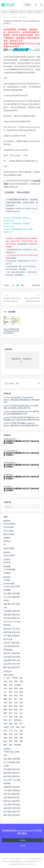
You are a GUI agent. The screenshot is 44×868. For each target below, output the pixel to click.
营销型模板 (8, 650)
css (5, 544)
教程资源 (23, 12)
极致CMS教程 (9, 534)
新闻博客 (7, 625)
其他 (5, 755)
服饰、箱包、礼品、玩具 (13, 713)
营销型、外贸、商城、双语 (14, 727)
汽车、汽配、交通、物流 (13, 717)
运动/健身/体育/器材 (12, 657)
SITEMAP (32, 864)
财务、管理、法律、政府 (13, 734)
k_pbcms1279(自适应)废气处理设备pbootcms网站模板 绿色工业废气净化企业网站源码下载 (21, 418)
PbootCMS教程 (10, 524)
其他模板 (7, 590)
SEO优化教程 (9, 527)
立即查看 (23, 840)
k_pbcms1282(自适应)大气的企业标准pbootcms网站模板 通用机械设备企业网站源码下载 (22, 400)
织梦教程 (30, 12)
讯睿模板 (7, 749)
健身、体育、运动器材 (12, 685)
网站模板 (7, 566)
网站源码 (7, 577)
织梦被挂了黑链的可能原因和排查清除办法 (12, 300)
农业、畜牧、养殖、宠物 (13, 688)
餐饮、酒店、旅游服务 (12, 745)
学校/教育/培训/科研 (12, 611)
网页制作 (7, 541)
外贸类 (6, 766)
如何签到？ (21, 38)
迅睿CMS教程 (9, 548)
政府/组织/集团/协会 (12, 618)
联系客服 (13, 258)
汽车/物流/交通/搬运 (12, 636)
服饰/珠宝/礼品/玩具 (12, 629)
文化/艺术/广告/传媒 (12, 622)
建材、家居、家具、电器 (13, 706)
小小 (6, 17)
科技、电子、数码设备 (12, 720)
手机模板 (7, 573)
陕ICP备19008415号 (17, 864)
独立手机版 (8, 639)
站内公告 (7, 562)
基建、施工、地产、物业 (13, 699)
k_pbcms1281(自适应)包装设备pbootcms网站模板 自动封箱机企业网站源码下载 (21, 407)
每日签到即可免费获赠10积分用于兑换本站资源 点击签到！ (21, 442)
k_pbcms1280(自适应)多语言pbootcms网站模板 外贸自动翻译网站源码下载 (21, 413)
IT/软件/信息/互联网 (12, 586)
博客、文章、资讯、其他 (13, 695)
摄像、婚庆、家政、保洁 (13, 709)
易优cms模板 (9, 675)
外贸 (5, 607)
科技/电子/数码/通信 (12, 643)
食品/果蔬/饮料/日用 (12, 664)
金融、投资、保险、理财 (13, 738)
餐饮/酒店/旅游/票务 (12, 667)
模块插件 (7, 552)
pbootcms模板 (9, 583)
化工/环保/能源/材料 (12, 597)
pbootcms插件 (9, 555)
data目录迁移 (9, 192)
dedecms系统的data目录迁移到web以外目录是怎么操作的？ (11, 331)
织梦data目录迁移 (23, 192)
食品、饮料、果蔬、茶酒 (13, 741)
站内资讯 (7, 559)
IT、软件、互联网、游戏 (13, 678)
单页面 (6, 600)
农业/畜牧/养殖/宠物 (12, 593)
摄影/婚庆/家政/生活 (12, 615)
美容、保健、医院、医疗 (13, 724)
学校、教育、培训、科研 (13, 702)
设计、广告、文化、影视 (13, 731)
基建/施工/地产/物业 (12, 604)
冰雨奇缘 (7, 439)
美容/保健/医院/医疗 (12, 646)
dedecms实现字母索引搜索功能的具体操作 (32, 300)
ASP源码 (7, 580)
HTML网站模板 (10, 569)
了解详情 (23, 846)
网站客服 (24, 244)
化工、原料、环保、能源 (13, 692)
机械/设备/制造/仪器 (12, 632)
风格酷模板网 (13, 12)
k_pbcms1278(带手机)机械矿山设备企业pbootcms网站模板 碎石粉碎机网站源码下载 (21, 424)
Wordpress (8, 671)
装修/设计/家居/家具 (12, 653)
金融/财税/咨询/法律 (12, 660)
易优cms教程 (9, 531)
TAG (26, 864)
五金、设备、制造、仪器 (13, 681)
